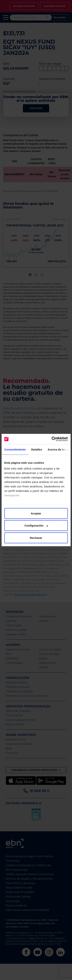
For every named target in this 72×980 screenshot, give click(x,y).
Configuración (36, 526)
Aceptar (36, 513)
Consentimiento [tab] (15, 449)
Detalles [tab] (37, 449)
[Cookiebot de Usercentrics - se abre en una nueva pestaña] (52, 439)
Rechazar (36, 538)
